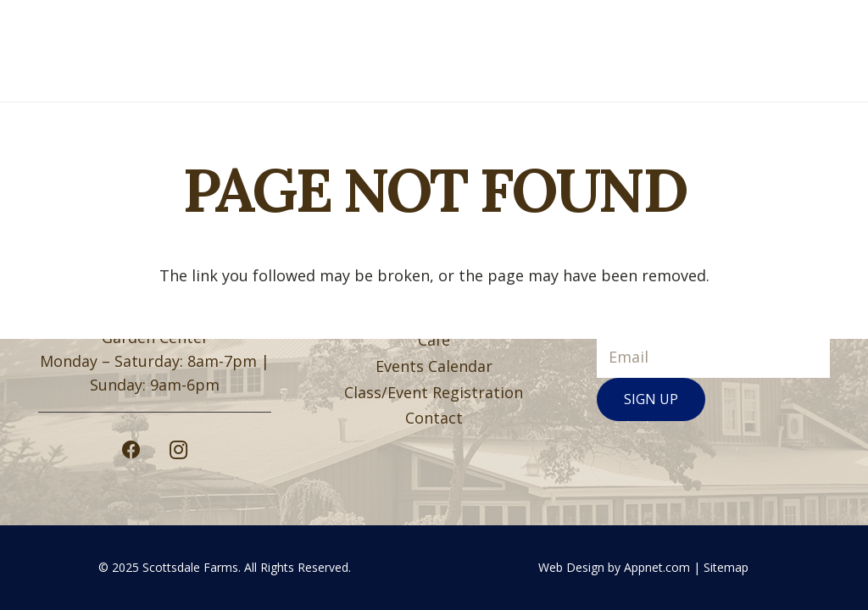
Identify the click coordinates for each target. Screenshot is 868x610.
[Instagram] (178, 450)
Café (434, 340)
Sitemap (726, 567)
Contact (434, 418)
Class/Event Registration (434, 392)
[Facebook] (132, 450)
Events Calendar (434, 366)
